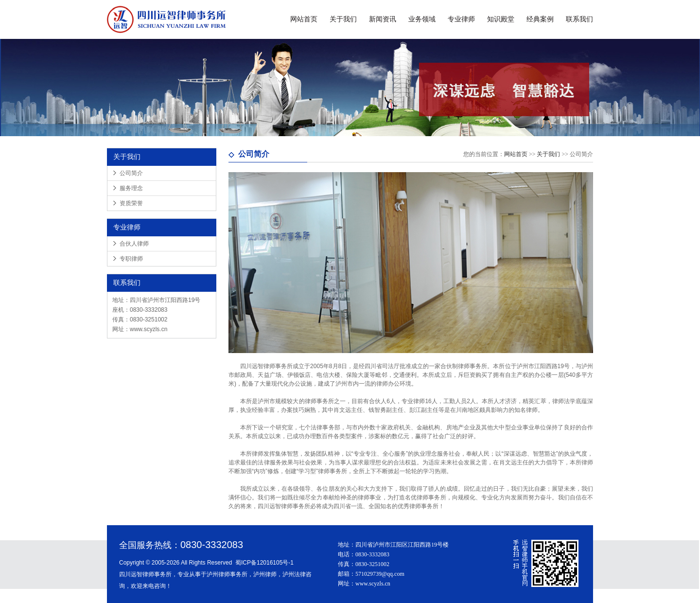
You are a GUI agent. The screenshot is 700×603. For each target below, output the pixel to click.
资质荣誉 (131, 203)
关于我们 (343, 19)
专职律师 (131, 259)
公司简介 (131, 173)
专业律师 (461, 19)
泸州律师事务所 (227, 574)
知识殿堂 (501, 19)
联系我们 (579, 19)
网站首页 (304, 19)
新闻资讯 (383, 19)
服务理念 (131, 188)
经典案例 (540, 19)
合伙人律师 (134, 244)
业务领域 (422, 19)
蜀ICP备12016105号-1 (264, 563)
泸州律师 (265, 574)
